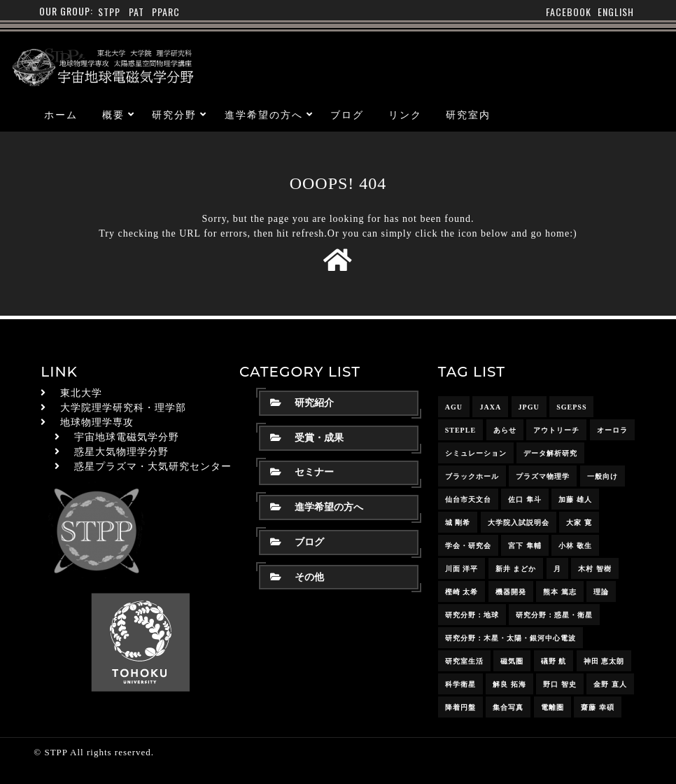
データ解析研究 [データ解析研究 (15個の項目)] (550, 453)
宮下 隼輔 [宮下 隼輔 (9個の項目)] (525, 546)
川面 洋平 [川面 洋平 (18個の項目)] (462, 569)
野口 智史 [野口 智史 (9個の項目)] (560, 684)
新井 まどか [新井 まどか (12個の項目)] (516, 569)
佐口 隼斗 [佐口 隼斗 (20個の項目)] (525, 499)
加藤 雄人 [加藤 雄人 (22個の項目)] (575, 499)
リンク (405, 115)
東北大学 (81, 393)
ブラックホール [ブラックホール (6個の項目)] (472, 476)
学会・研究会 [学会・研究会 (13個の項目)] (468, 546)
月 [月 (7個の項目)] (557, 569)
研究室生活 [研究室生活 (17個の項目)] (464, 661)
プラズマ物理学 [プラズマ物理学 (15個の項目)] (543, 476)
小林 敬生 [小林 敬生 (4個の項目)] (575, 546)
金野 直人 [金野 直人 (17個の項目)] (610, 684)
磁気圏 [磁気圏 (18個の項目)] (512, 661)
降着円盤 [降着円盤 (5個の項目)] (460, 707)
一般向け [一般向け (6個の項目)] (603, 476)
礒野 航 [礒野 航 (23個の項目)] (554, 661)
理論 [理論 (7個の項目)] (601, 592)
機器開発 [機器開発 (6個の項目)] (511, 592)
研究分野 (174, 115)
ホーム (61, 115)
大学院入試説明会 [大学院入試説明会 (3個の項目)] (519, 523)
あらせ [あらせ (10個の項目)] (505, 430)
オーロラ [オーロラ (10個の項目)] (612, 430)
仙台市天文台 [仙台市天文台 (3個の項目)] (468, 499)
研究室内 (468, 115)
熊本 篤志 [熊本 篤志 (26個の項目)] (560, 592)
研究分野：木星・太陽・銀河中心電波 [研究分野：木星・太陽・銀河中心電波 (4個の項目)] (510, 638)
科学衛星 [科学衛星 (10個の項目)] (460, 684)
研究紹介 (302, 403)
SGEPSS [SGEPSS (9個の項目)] (571, 407)
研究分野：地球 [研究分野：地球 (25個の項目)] (472, 615)
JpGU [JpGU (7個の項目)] (529, 407)
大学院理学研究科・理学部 (123, 408)
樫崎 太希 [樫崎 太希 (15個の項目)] (462, 592)
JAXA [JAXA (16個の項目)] (490, 407)
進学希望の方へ (264, 115)
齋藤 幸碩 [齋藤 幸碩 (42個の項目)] (598, 707)
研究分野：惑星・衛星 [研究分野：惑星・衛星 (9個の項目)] (554, 615)
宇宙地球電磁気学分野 (127, 437)
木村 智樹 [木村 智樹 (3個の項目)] (595, 569)
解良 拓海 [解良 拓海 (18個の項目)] (509, 684)
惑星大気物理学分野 (121, 452)
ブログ (347, 115)
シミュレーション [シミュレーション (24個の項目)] (476, 453)
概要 (113, 115)
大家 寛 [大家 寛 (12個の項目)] (579, 523)
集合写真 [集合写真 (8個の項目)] (508, 707)
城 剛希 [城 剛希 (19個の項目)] (458, 523)
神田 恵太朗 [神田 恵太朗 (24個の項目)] (604, 661)
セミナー (302, 472)
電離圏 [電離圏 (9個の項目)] (552, 707)
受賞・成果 (307, 438)
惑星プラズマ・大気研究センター (153, 467)
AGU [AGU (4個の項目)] (454, 407)
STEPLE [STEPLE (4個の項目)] (460, 430)
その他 (297, 577)
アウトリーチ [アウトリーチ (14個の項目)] (556, 430)
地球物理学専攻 (97, 422)
